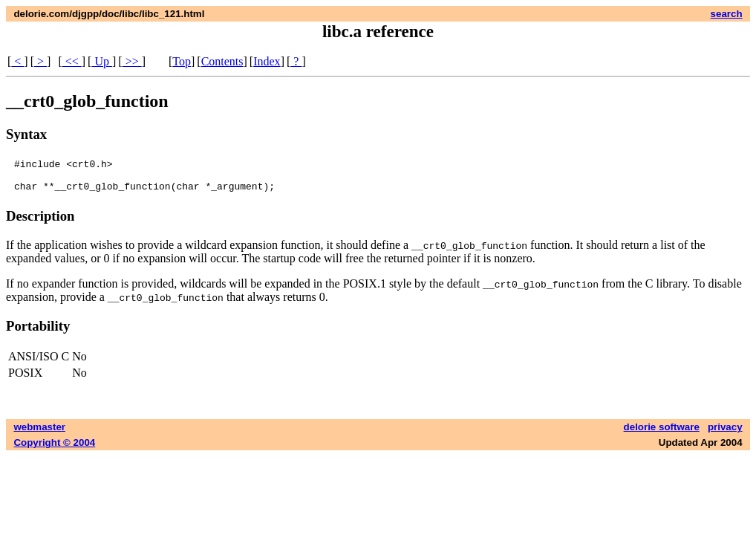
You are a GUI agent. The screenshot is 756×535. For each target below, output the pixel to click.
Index (267, 61)
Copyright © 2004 (54, 449)
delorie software (662, 434)
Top (182, 61)
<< (72, 61)
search (727, 14)
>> (132, 61)
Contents (222, 61)
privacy (725, 434)
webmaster (39, 434)
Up (102, 61)
